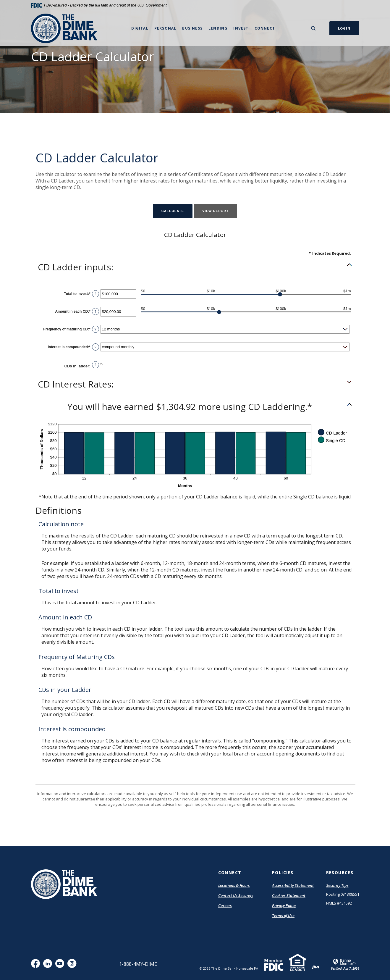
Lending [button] (218, 28)
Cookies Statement (289, 895)
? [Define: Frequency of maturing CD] (96, 329)
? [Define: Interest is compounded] (96, 347)
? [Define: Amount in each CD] (96, 311)
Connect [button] (265, 28)
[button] (195, 267)
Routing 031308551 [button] (343, 894)
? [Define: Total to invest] (96, 294)
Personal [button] (165, 28)
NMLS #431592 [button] (339, 903)
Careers (225, 905)
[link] (345, 964)
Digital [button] (140, 28)
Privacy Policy (284, 905)
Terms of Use (283, 916)
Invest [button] (241, 28)
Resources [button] (340, 872)
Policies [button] (283, 872)
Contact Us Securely (236, 895)
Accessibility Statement (293, 885)
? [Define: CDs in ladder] (96, 365)
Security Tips (337, 885)
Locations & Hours (234, 885)
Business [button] (192, 28)
